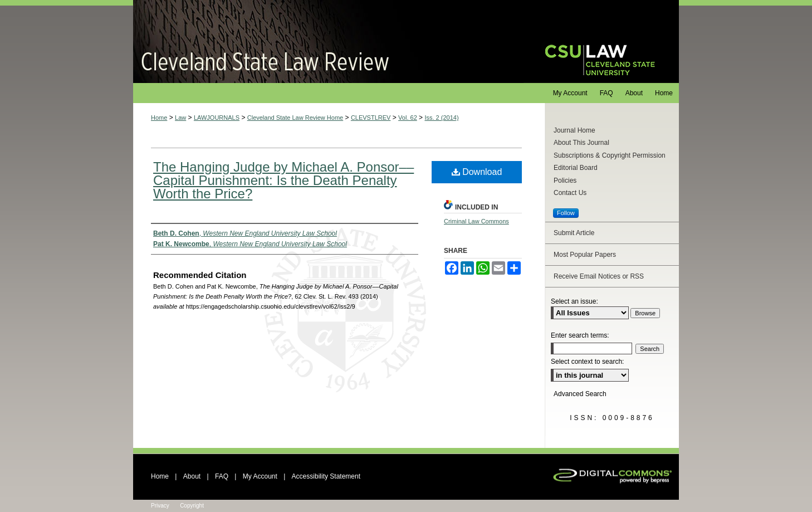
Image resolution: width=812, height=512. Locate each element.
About (192, 476)
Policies (565, 181)
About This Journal (581, 143)
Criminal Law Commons (476, 221)
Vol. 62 (408, 118)
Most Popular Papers (585, 255)
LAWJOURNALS (217, 118)
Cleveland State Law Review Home (295, 118)
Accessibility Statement (326, 476)
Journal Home (574, 130)
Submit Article (574, 233)
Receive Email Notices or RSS (599, 276)
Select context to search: (587, 362)
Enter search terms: (580, 335)
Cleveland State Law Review (328, 42)
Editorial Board (576, 168)
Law (180, 118)
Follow (566, 213)
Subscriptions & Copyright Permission (610, 155)
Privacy (160, 506)
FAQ (222, 476)
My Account (260, 476)
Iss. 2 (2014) (441, 118)
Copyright (192, 506)
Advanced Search (580, 394)
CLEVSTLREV (371, 118)
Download (477, 172)
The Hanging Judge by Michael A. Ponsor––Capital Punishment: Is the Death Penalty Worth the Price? (283, 180)
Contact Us (570, 193)
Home (159, 118)
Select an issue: (574, 301)
